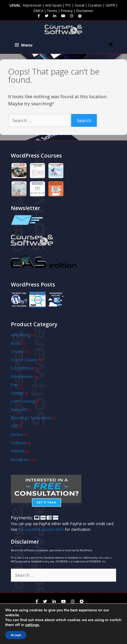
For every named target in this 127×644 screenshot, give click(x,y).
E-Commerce (22, 368)
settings (32, 625)
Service (17, 434)
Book (15, 343)
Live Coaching (23, 401)
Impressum (32, 5)
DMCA (39, 11)
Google (17, 393)
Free (15, 385)
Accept (16, 635)
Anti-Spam (53, 5)
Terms (52, 11)
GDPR (110, 5)
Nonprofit (19, 410)
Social (80, 5)
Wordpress (20, 459)
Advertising (20, 335)
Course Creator (24, 360)
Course (17, 351)
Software (19, 443)
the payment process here (41, 529)
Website (18, 451)
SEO (14, 426)
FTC (68, 5)
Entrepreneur (22, 376)
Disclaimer (85, 11)
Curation (95, 5)
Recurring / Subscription (31, 418)
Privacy (67, 11)
